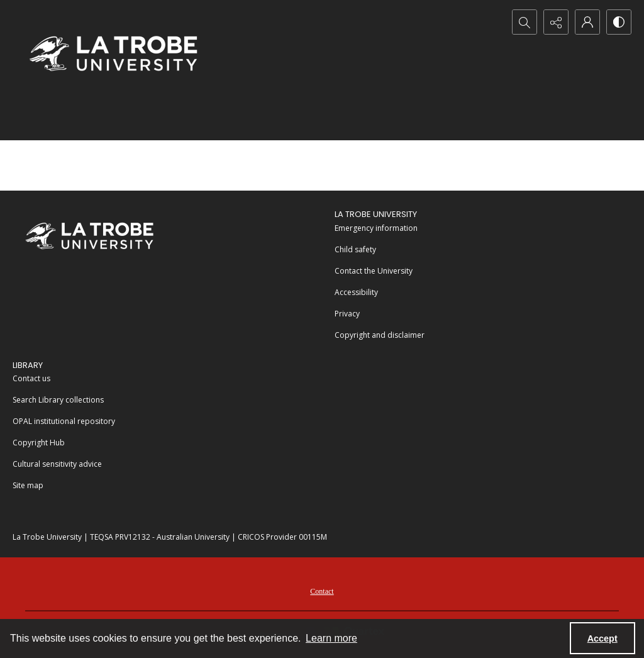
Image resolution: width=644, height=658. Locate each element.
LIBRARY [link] (28, 365)
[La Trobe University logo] (113, 53)
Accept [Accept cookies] (602, 638)
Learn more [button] (331, 638)
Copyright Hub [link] (39, 443)
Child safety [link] (355, 249)
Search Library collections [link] (58, 400)
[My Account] (587, 22)
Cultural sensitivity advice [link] (57, 464)
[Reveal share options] (556, 22)
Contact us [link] (31, 378)
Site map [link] (28, 485)
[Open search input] (525, 22)
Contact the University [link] (374, 271)
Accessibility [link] (356, 292)
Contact (322, 591)
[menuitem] (483, 227)
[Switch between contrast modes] (619, 22)
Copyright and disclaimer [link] (380, 335)
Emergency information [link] (376, 228)
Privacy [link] (347, 314)
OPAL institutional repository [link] (64, 421)
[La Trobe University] (89, 236)
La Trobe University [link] (376, 214)
